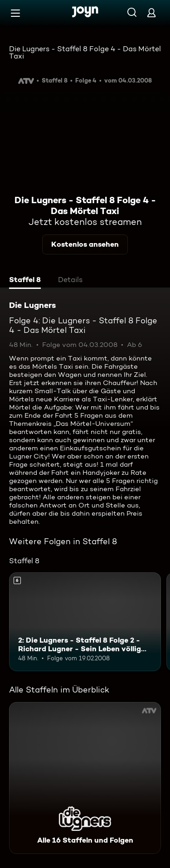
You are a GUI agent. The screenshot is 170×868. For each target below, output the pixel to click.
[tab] (25, 281)
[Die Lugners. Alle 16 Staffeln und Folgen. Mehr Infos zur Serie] (85, 778)
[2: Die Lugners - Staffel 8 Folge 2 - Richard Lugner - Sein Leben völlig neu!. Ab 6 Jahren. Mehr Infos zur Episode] (85, 622)
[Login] (151, 12)
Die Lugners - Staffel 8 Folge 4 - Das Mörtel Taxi (85, 52)
